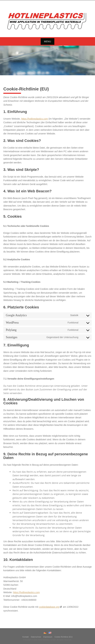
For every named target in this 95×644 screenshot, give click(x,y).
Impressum (48, 637)
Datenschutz (36, 637)
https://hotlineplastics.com (34, 119)
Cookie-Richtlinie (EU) (63, 637)
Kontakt (26, 637)
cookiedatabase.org (49, 607)
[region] (47, 60)
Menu (47, 41)
